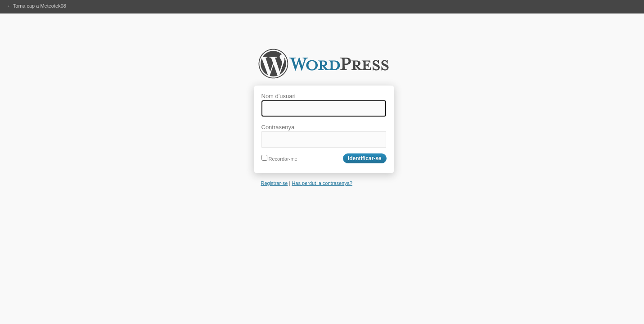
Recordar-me (279, 159)
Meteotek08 (324, 67)
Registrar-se (275, 183)
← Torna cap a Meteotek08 (36, 6)
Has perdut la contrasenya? (322, 183)
